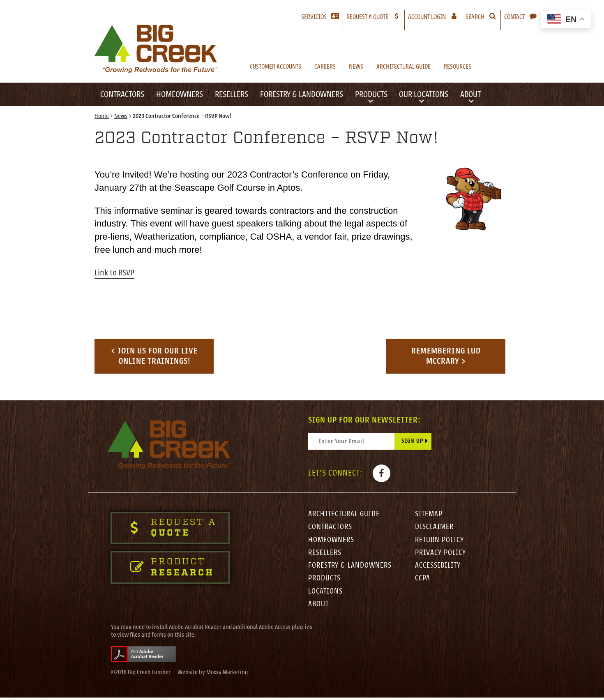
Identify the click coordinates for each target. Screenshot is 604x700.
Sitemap (429, 515)
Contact (514, 17)
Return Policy (440, 541)
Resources (458, 67)
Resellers (232, 94)
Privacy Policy (441, 554)
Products (371, 94)
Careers (325, 67)
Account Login (435, 17)
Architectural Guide (403, 67)
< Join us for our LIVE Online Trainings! (154, 356)
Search (475, 17)
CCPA (423, 580)
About (470, 94)
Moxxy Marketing (227, 675)
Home (102, 117)
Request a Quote (367, 17)
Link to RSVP (114, 273)
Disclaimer (435, 528)
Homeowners (180, 94)
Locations (326, 594)
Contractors (122, 94)
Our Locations (424, 94)
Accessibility (439, 567)
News (356, 67)
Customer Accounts (275, 67)
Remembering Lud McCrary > (446, 356)
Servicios (314, 17)
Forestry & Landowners (302, 94)
